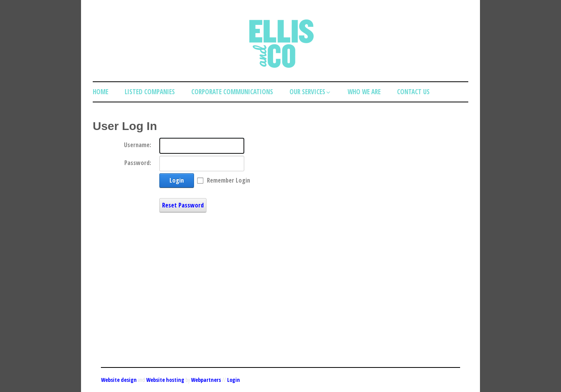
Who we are (364, 92)
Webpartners (206, 380)
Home (101, 92)
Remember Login (228, 180)
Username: (138, 145)
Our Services (310, 92)
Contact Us (413, 92)
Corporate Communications (232, 92)
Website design (119, 380)
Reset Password (183, 205)
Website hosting (165, 380)
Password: (138, 163)
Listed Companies (150, 92)
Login (177, 180)
